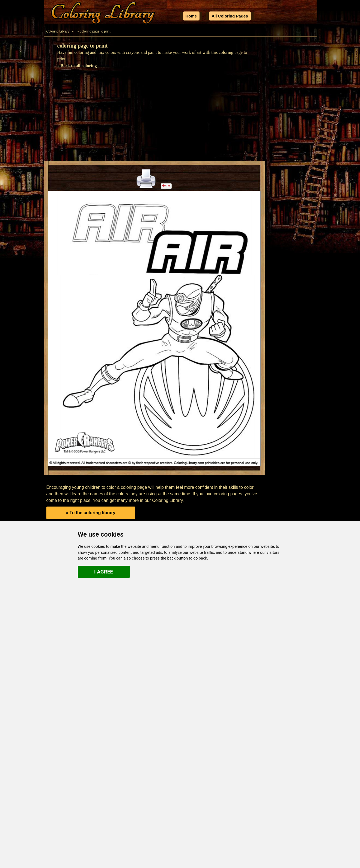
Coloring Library (58, 31)
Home (191, 16)
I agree (104, 572)
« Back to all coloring (77, 66)
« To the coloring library (90, 513)
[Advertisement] (180, 117)
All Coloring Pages (230, 16)
